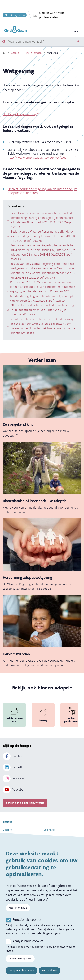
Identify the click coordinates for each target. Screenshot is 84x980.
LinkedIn (13, 767)
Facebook (14, 756)
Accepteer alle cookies (22, 971)
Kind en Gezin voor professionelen (49, 15)
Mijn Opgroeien (15, 15)
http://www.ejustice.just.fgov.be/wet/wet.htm (40, 157)
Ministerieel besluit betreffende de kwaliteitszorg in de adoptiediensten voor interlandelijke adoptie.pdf (42, 310)
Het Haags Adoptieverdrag (20, 114)
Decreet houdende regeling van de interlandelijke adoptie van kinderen (42, 191)
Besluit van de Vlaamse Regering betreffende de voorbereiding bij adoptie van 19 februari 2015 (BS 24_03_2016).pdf (43, 236)
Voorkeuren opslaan (20, 959)
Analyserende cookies (28, 941)
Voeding (8, 830)
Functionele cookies (27, 920)
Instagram (14, 779)
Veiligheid (49, 830)
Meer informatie (18, 908)
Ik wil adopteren (33, 53)
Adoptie (15, 53)
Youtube (13, 790)
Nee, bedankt (49, 971)
